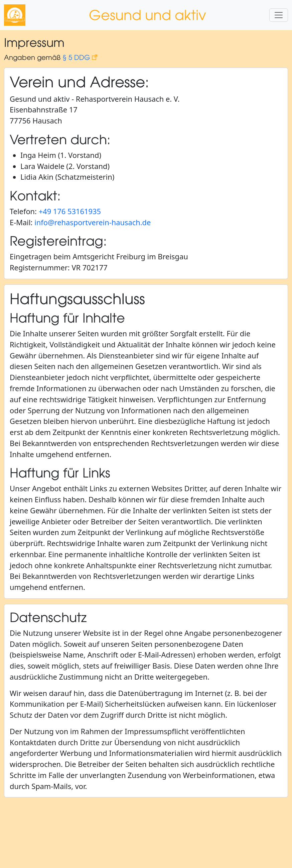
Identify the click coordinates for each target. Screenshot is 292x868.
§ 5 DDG (80, 57)
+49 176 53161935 (70, 211)
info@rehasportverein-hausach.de (93, 222)
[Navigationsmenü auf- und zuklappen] (279, 15)
